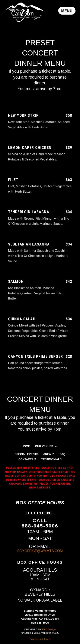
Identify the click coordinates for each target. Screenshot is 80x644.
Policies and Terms (40, 639)
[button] (67, 11)
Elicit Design (49, 629)
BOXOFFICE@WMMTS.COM (40, 551)
